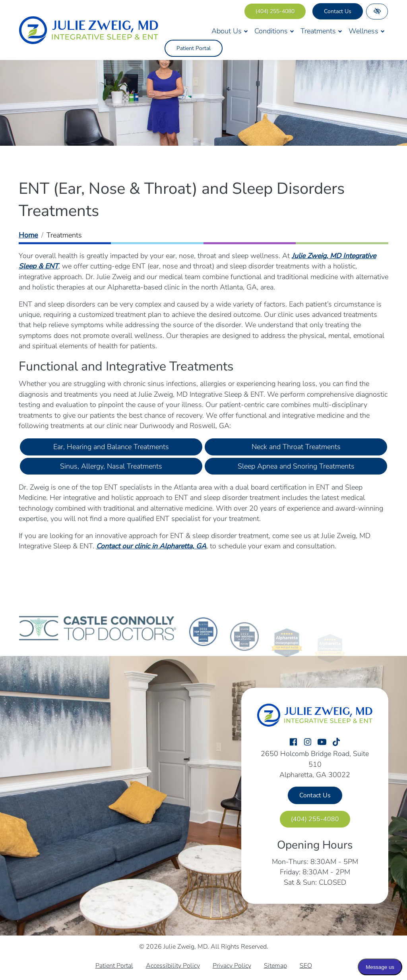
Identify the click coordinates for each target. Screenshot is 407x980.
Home (28, 235)
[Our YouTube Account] (322, 742)
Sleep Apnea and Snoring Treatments (296, 466)
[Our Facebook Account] (293, 742)
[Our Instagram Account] (308, 742)
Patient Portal (194, 48)
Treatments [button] (321, 31)
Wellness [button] (367, 31)
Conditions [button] (274, 31)
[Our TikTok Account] (336, 742)
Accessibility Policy (173, 966)
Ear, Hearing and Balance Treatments (111, 447)
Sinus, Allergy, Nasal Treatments (111, 466)
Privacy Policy (232, 966)
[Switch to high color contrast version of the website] (377, 12)
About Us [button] (230, 31)
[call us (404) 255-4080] (275, 11)
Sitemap (275, 966)
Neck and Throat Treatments (296, 447)
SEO (306, 966)
